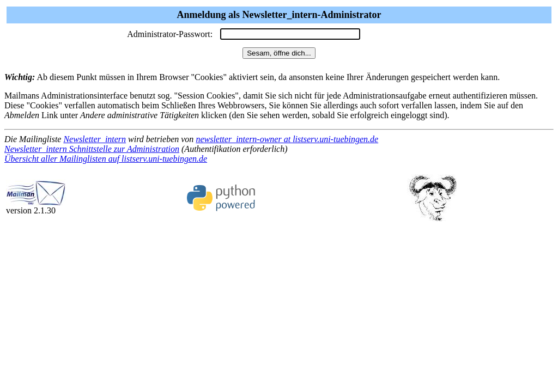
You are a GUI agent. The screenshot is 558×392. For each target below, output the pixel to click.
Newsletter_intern (95, 139)
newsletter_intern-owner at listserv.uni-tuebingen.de (287, 139)
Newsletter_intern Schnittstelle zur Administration (92, 149)
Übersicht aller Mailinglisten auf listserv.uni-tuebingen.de (106, 159)
